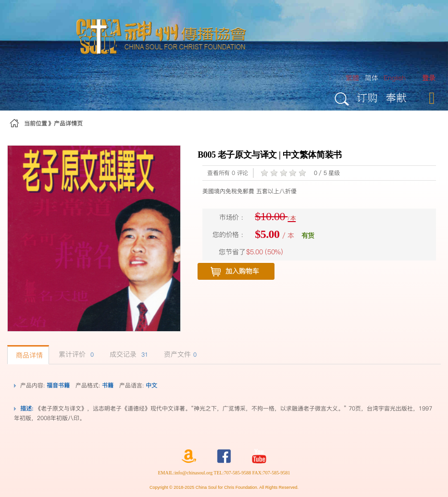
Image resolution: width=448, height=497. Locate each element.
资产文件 (179, 354)
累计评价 (75, 354)
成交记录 (128, 354)
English (395, 78)
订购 (367, 97)
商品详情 (28, 355)
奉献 (396, 97)
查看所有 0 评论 (228, 173)
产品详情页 (68, 123)
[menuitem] (429, 78)
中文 (151, 385)
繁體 (352, 78)
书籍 (108, 385)
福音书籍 (58, 385)
